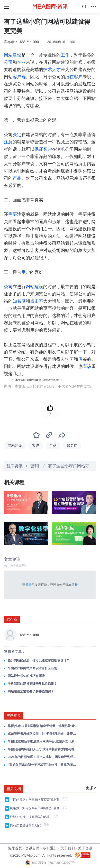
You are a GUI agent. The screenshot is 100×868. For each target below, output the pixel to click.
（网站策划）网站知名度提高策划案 (36, 800)
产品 (17, 178)
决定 (17, 135)
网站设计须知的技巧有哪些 (26, 676)
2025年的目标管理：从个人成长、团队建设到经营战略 (43, 757)
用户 (26, 272)
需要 (13, 214)
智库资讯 (14, 466)
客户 (48, 149)
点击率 (37, 301)
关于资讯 (85, 848)
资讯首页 (32, 848)
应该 (87, 366)
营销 (35, 466)
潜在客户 (74, 77)
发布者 (12, 619)
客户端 (19, 77)
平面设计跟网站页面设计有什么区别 (32, 668)
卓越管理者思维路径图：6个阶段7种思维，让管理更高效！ (43, 734)
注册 (75, 585)
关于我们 (68, 848)
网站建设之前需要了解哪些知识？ (31, 691)
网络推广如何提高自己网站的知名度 (36, 808)
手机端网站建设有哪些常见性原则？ (32, 684)
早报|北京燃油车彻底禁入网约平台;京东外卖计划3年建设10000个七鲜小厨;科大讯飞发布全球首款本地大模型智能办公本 (43, 741)
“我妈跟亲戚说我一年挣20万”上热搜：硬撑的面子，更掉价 (43, 765)
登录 (29, 585)
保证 (39, 149)
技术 (48, 70)
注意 (8, 142)
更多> (91, 788)
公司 (8, 62)
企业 (21, 62)
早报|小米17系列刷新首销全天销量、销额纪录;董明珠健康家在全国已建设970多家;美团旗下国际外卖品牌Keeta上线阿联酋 (43, 726)
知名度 (19, 301)
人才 (56, 70)
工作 (65, 55)
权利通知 (50, 848)
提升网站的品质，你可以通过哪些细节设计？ (39, 660)
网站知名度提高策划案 (26, 825)
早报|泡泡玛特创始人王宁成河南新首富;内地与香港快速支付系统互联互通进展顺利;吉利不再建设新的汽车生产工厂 (43, 749)
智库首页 (15, 848)
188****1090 (29, 42)
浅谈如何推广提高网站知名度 (31, 817)
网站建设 (13, 55)
